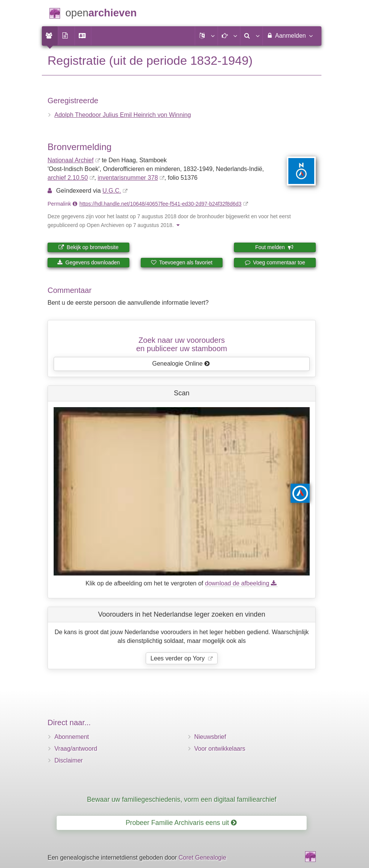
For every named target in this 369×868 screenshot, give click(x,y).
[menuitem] (50, 36)
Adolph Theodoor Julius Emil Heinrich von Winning (123, 115)
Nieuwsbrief (210, 737)
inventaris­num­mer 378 (128, 178)
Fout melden (274, 247)
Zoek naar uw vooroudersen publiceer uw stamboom (182, 344)
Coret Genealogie (202, 858)
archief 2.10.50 (68, 178)
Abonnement (72, 737)
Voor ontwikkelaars (220, 749)
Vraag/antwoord (76, 749)
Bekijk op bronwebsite (88, 247)
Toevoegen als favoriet (182, 262)
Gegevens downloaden (88, 262)
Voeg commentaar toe (275, 262)
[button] (206, 36)
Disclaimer (69, 760)
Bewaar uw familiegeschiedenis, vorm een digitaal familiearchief (182, 799)
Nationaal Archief (71, 160)
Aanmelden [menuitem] (289, 35)
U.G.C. (112, 191)
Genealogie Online (181, 364)
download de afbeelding (241, 583)
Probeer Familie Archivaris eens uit (181, 823)
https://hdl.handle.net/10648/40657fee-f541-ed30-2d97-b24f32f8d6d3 (161, 204)
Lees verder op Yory (179, 658)
